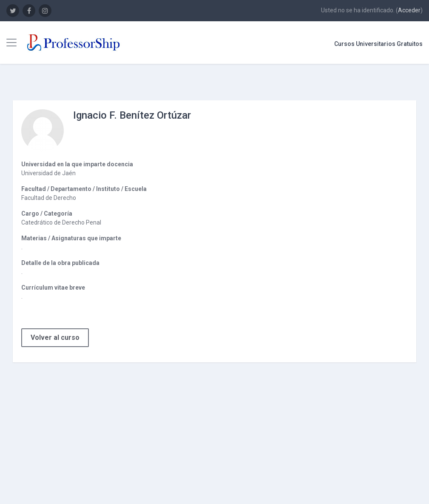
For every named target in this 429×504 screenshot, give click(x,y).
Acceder (409, 10)
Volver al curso (55, 337)
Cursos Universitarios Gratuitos (378, 44)
